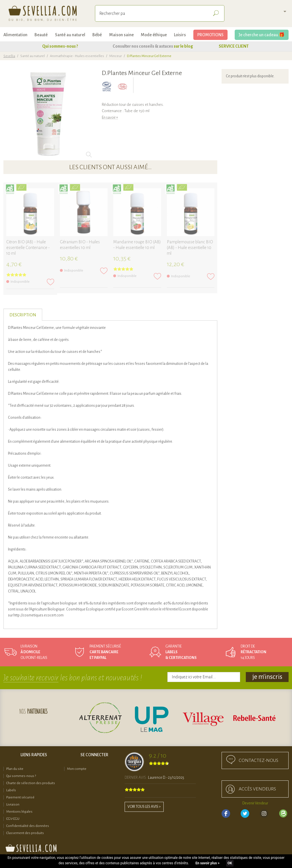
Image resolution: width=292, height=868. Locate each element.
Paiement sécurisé (20, 797)
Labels (11, 790)
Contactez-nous (258, 760)
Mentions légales (19, 812)
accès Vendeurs (257, 789)
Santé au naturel (70, 35)
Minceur (115, 56)
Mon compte (77, 769)
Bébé (97, 35)
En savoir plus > (208, 863)
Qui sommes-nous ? (60, 46)
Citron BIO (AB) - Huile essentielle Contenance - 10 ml (28, 248)
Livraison (13, 805)
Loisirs (180, 35)
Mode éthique (154, 35)
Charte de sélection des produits (31, 783)
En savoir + (110, 118)
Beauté (41, 35)
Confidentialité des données (28, 826)
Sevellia (9, 56)
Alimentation (15, 35)
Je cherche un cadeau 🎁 (262, 35)
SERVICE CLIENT (234, 46)
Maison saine (121, 35)
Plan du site (15, 769)
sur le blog (183, 46)
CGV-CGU (13, 819)
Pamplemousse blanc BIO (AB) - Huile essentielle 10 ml (190, 248)
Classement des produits (25, 833)
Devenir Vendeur (255, 803)
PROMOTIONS (210, 35)
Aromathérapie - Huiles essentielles (77, 56)
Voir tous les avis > (144, 807)
